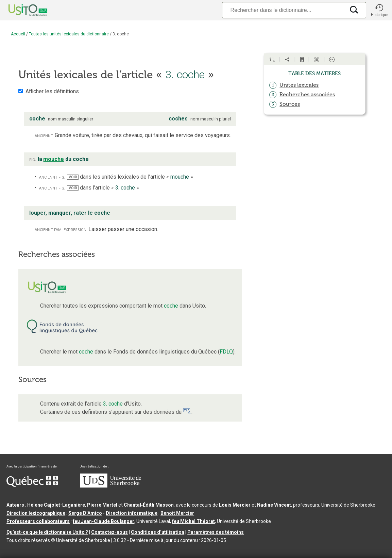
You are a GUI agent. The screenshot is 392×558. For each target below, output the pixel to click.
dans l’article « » (103, 188)
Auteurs (15, 505)
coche (171, 306)
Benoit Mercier (177, 513)
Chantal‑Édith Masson (149, 505)
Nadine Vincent (274, 505)
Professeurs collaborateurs (38, 521)
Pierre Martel (102, 505)
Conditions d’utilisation (158, 532)
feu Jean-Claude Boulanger (104, 521)
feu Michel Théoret (193, 521)
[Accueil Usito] (20, 10)
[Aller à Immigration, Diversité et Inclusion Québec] (32, 485)
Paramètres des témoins (216, 532)
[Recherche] (284, 10)
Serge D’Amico (85, 513)
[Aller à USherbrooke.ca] (110, 486)
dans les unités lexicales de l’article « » (130, 177)
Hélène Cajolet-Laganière (56, 505)
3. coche (113, 404)
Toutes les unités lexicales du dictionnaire (69, 34)
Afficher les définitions (52, 91)
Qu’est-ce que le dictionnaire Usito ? (47, 532)
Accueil (18, 34)
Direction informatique (132, 513)
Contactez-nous (109, 532)
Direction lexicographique (36, 513)
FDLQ (226, 352)
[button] (379, 10)
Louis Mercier (235, 505)
